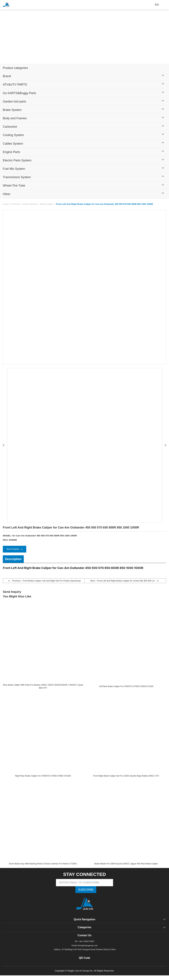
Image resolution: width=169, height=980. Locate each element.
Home (6, 204)
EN (157, 5)
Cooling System (13, 135)
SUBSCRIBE (86, 893)
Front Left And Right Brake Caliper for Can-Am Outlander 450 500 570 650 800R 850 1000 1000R (109, 204)
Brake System (12, 110)
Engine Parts (11, 152)
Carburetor (10, 127)
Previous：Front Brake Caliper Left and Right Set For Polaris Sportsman (45, 582)
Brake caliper (49, 204)
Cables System (13, 144)
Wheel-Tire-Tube (14, 185)
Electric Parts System (17, 160)
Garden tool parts (14, 101)
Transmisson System (17, 177)
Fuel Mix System (14, 169)
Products (17, 204)
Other (7, 194)
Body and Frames (15, 118)
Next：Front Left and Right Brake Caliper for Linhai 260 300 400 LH (125, 582)
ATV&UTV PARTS (15, 84)
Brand (7, 76)
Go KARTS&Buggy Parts (19, 93)
